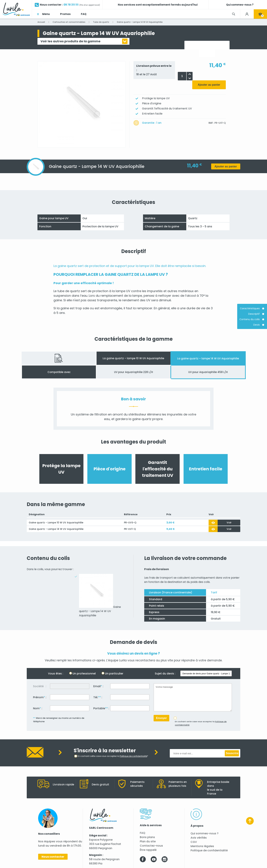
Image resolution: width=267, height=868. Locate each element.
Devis (257, 325)
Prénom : (40, 697)
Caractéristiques (250, 309)
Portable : (101, 708)
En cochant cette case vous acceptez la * (113, 756)
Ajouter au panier (209, 85)
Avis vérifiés (199, 838)
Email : (98, 686)
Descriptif (254, 314)
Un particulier (114, 674)
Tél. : (98, 697)
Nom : (38, 708)
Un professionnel (84, 674)
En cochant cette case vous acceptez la (201, 723)
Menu (46, 14)
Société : (40, 686)
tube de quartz (69, 291)
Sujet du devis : (165, 674)
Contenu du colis (250, 319)
